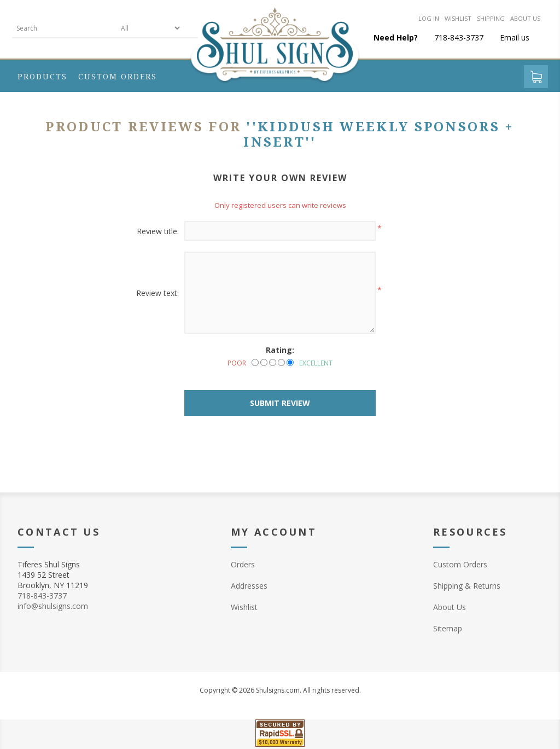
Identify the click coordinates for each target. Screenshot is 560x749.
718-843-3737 (42, 596)
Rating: (280, 350)
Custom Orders (460, 564)
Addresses (249, 586)
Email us (515, 37)
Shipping (491, 18)
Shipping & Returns (467, 586)
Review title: (158, 231)
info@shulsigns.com (53, 606)
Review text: (157, 293)
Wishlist (458, 18)
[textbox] (64, 28)
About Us (450, 607)
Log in (429, 18)
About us (525, 18)
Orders (243, 564)
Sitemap (448, 628)
